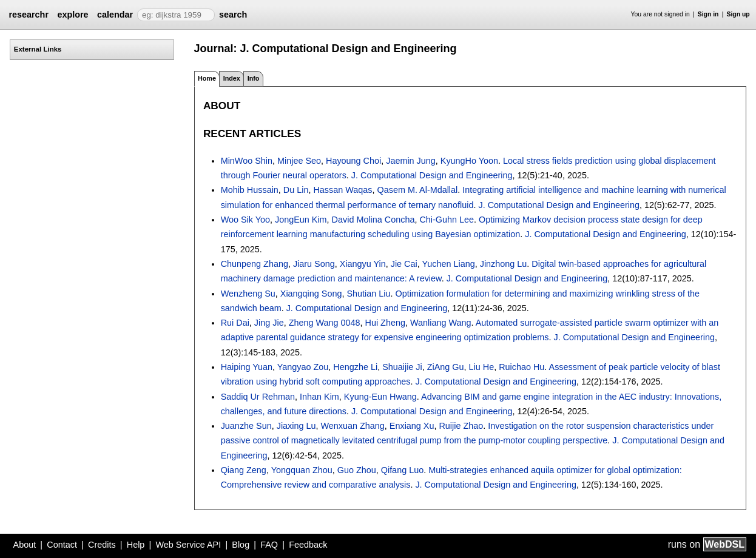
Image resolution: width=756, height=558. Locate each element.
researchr (29, 15)
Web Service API (188, 545)
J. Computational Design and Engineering (432, 175)
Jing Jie (269, 323)
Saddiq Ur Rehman (258, 397)
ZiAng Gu (446, 367)
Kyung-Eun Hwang (380, 397)
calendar (115, 15)
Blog (241, 545)
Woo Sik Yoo (245, 220)
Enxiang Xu (412, 426)
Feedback (308, 545)
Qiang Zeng (244, 470)
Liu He (482, 367)
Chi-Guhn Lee (447, 220)
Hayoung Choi (353, 161)
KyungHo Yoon (469, 161)
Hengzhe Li (355, 367)
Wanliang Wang (441, 323)
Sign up (738, 14)
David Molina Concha (373, 220)
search (233, 15)
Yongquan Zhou (302, 470)
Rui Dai (235, 323)
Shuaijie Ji (402, 367)
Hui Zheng (385, 323)
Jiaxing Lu (296, 426)
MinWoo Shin (247, 161)
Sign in (708, 14)
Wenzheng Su (248, 294)
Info (254, 78)
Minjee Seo (299, 161)
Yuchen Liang (448, 264)
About (25, 545)
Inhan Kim (319, 397)
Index (232, 78)
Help (136, 545)
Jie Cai (404, 264)
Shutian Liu (368, 294)
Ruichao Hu (521, 367)
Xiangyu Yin (363, 264)
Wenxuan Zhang (353, 426)
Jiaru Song (314, 264)
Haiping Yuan (247, 367)
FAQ (269, 545)
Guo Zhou (357, 470)
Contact (62, 545)
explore (73, 15)
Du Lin (296, 190)
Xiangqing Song (311, 294)
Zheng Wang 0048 (325, 323)
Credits (102, 545)
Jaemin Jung (411, 161)
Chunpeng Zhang (255, 264)
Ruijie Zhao (461, 426)
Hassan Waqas (343, 190)
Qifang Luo (402, 470)
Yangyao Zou (303, 367)
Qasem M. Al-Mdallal (418, 190)
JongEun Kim (301, 220)
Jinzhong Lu (504, 264)
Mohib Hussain (250, 190)
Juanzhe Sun (246, 426)
